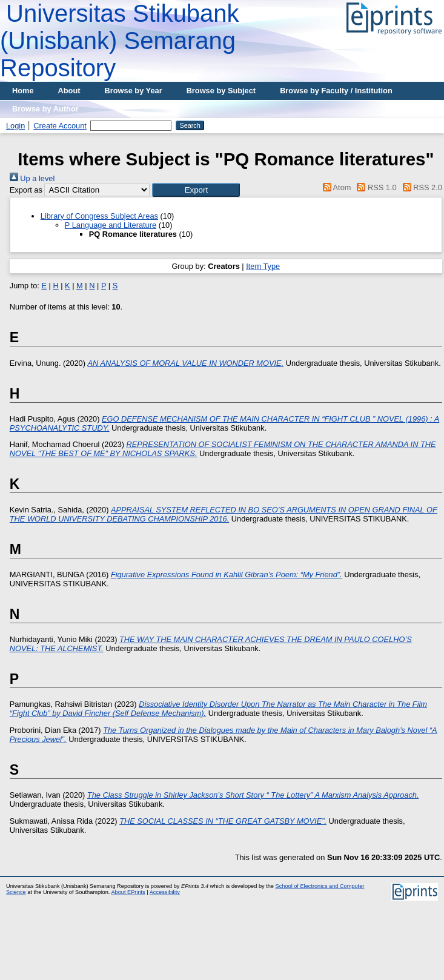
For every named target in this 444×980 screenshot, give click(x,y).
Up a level (32, 178)
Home (23, 91)
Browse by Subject (221, 91)
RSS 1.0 (375, 187)
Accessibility (165, 892)
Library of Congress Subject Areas (99, 216)
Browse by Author (45, 109)
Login (15, 126)
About (69, 91)
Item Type (263, 266)
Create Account (60, 126)
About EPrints (128, 892)
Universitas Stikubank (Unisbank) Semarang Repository (120, 41)
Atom (335, 187)
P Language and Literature (111, 225)
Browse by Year (134, 91)
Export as (26, 190)
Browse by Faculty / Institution (336, 91)
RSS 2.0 (420, 187)
